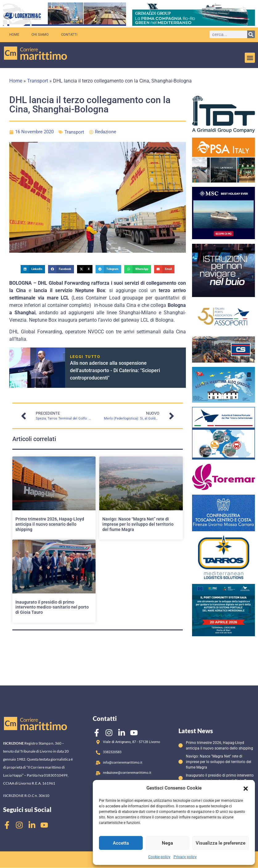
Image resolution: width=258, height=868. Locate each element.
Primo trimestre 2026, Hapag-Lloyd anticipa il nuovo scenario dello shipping (50, 524)
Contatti (69, 35)
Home (14, 35)
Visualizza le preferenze (221, 843)
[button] (246, 788)
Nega (167, 843)
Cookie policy (159, 857)
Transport (38, 81)
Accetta (121, 843)
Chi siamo (40, 35)
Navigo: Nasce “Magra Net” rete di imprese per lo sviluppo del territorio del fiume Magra (138, 524)
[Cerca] (251, 34)
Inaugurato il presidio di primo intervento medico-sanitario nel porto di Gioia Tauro (52, 607)
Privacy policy (185, 857)
